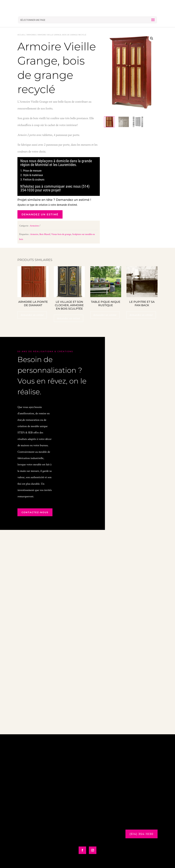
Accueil (21, 35)
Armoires (31, 35)
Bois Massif (45, 234)
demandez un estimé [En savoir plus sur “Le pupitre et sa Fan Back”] (141, 315)
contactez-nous (35, 512)
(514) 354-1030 (142, 834)
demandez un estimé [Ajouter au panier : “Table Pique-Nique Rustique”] (105, 315)
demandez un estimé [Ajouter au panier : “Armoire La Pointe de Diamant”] (32, 315)
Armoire (34, 234)
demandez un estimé (40, 214)
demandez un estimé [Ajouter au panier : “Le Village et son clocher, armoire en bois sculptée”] (69, 318)
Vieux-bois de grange (61, 234)
